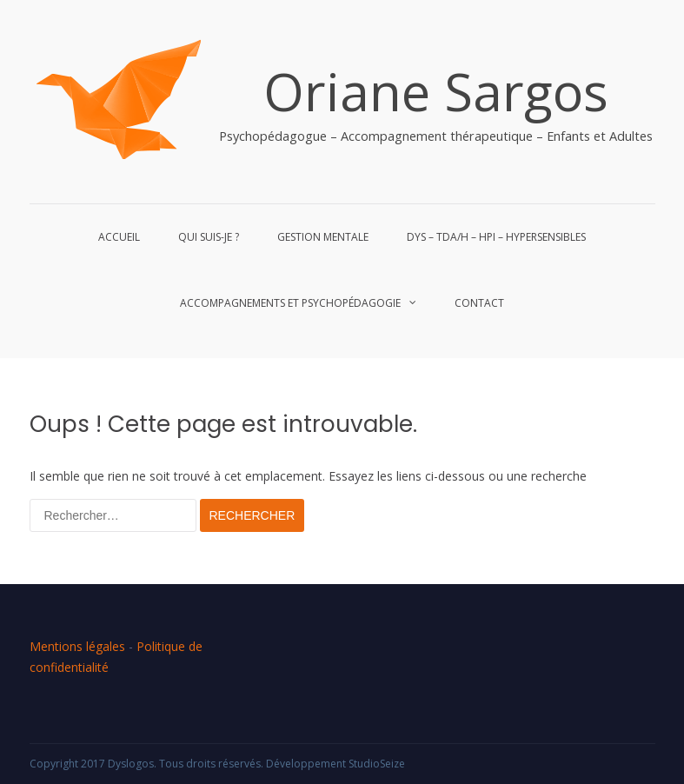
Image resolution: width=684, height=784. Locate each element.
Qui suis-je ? (209, 237)
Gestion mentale (323, 237)
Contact (479, 303)
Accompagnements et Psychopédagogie (290, 303)
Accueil (119, 237)
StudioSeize (377, 764)
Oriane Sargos (436, 91)
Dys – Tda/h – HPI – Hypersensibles (496, 237)
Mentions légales (77, 646)
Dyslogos (131, 764)
